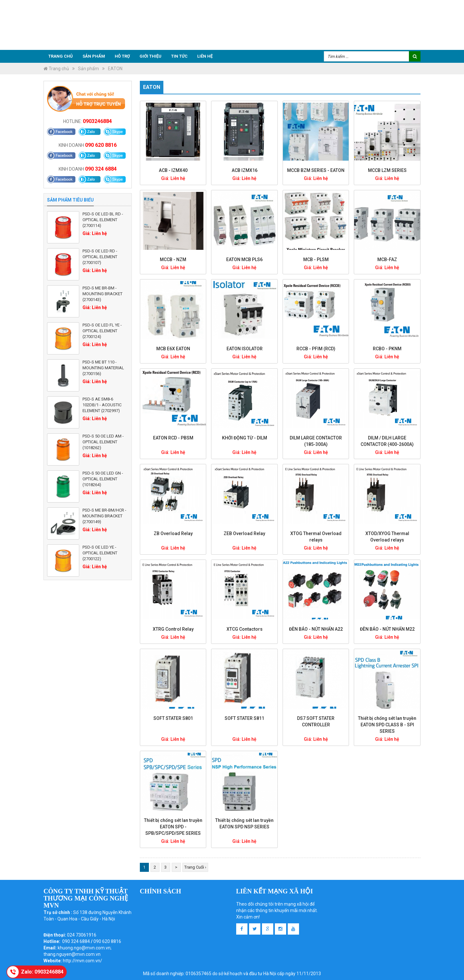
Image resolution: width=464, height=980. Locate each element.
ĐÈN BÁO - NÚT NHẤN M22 (387, 629)
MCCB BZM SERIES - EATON (316, 170)
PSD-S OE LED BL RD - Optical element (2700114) (103, 220)
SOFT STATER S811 (244, 718)
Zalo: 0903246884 (42, 972)
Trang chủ (61, 56)
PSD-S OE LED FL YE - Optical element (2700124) (102, 331)
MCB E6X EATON (173, 349)
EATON (115, 69)
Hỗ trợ (122, 56)
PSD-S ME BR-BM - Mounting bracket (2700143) (102, 294)
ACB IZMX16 (245, 170)
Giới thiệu (150, 56)
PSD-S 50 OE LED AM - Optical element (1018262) (103, 442)
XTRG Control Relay (173, 629)
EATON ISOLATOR (245, 349)
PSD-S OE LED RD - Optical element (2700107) (100, 257)
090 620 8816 (101, 145)
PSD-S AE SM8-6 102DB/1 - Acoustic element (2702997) (102, 405)
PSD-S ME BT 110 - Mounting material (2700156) (103, 368)
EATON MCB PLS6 (244, 259)
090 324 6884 (101, 169)
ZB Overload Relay (173, 533)
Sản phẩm (94, 56)
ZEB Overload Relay (244, 533)
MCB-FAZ (387, 259)
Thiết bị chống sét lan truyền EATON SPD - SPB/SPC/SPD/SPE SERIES (173, 827)
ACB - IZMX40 (173, 170)
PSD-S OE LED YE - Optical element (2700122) (100, 553)
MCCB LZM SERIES (387, 170)
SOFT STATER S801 (173, 718)
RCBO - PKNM (387, 349)
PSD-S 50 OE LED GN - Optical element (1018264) (103, 479)
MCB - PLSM (316, 259)
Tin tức (179, 56)
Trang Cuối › (195, 867)
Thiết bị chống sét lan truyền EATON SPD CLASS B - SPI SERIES (387, 725)
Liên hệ (205, 56)
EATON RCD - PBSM (173, 438)
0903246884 (97, 121)
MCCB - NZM (173, 259)
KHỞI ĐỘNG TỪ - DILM (245, 438)
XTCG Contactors (245, 629)
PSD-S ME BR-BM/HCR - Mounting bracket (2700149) (104, 516)
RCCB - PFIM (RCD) (316, 349)
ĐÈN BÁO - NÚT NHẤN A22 (316, 629)
